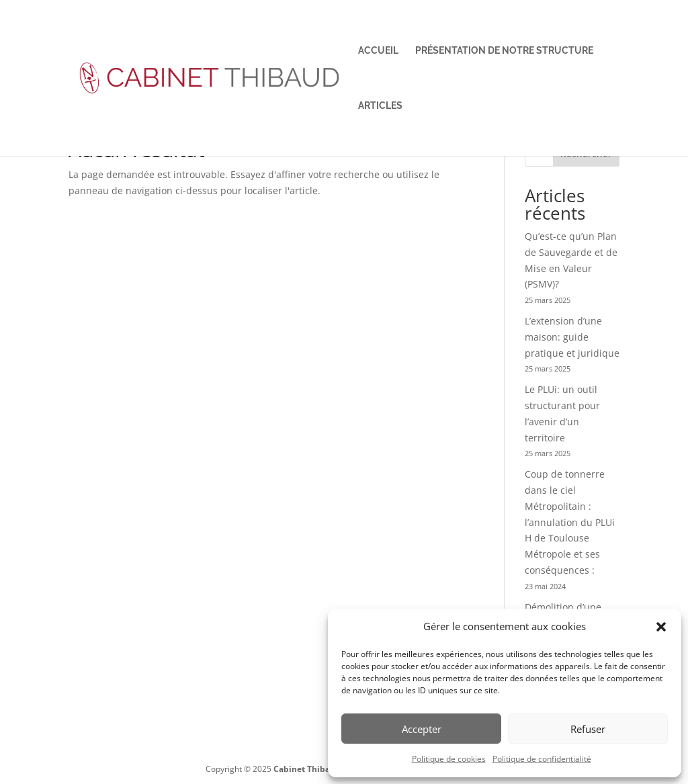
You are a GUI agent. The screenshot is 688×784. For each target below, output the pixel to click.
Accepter (422, 729)
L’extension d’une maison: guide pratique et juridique (572, 337)
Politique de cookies (449, 759)
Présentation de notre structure (504, 51)
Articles (380, 106)
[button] (661, 627)
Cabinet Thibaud (307, 769)
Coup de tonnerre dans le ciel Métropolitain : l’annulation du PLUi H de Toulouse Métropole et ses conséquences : (570, 522)
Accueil (378, 51)
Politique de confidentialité (542, 759)
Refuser (588, 729)
